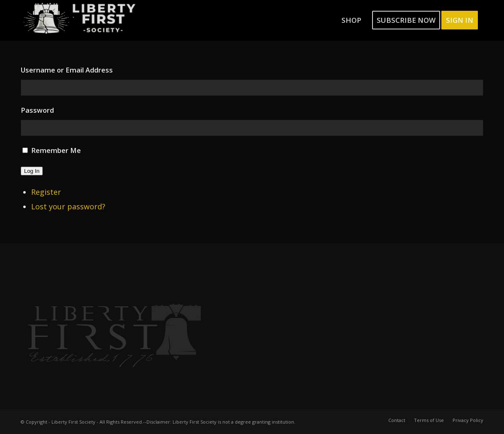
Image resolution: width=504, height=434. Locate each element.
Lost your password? (68, 206)
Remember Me (56, 150)
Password (37, 110)
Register (46, 192)
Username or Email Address (67, 70)
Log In (32, 171)
